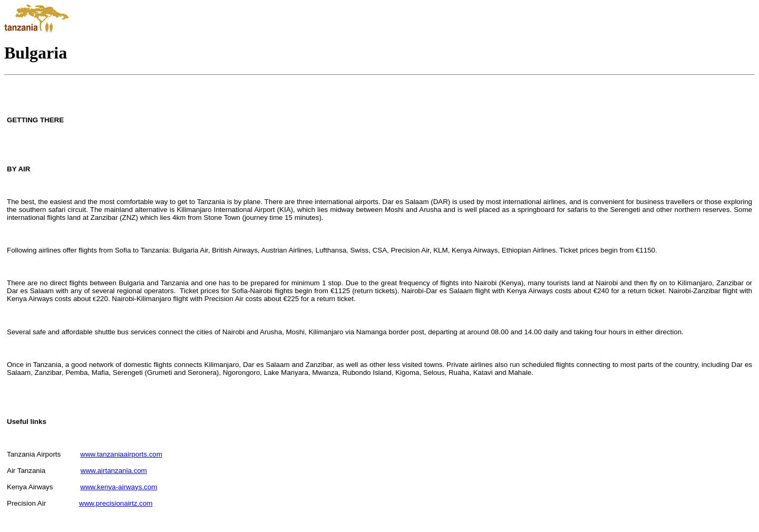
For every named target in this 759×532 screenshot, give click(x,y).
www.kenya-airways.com (119, 487)
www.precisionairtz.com (116, 503)
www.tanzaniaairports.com (121, 454)
